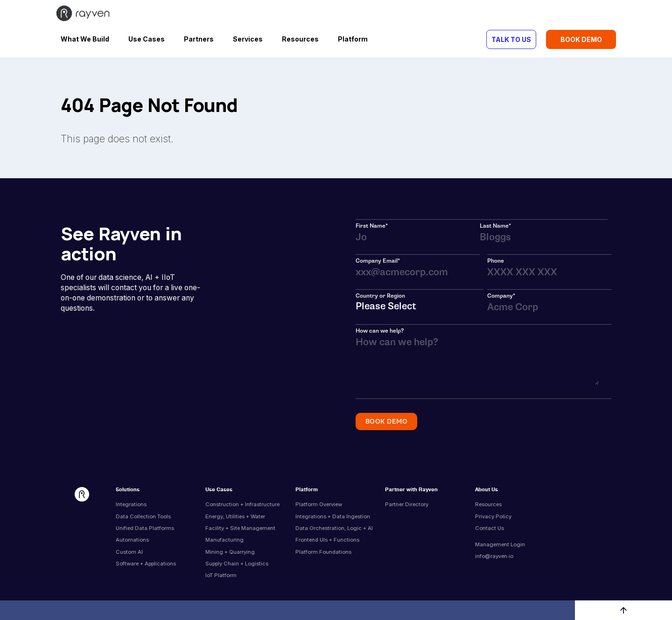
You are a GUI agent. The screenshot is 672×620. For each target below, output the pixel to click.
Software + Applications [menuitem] (146, 564)
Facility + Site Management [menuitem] (240, 528)
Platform (353, 39)
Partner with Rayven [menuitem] (411, 490)
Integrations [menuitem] (131, 504)
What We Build (85, 39)
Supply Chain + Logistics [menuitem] (237, 564)
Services (248, 39)
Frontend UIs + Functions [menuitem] (327, 540)
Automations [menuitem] (132, 540)
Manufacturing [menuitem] (224, 540)
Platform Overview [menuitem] (319, 504)
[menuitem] (516, 538)
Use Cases (147, 39)
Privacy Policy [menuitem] (493, 516)
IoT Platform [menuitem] (221, 575)
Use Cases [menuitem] (219, 490)
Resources (300, 39)
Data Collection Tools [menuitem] (143, 516)
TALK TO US (511, 39)
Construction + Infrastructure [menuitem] (242, 504)
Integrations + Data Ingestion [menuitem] (333, 516)
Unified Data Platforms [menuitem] (145, 528)
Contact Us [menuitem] (490, 528)
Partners (199, 39)
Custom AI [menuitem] (129, 552)
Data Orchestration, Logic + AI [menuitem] (334, 528)
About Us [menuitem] (486, 490)
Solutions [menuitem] (128, 490)
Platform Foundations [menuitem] (323, 552)
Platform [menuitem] (307, 490)
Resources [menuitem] (488, 504)
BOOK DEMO (581, 39)
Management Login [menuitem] (500, 544)
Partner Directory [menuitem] (407, 504)
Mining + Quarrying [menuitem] (230, 552)
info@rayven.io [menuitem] (494, 556)
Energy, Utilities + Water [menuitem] (235, 516)
